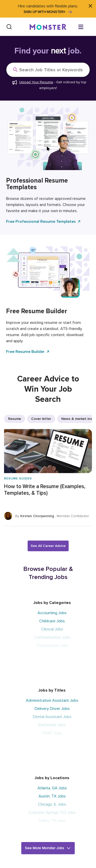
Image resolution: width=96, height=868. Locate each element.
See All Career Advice (48, 546)
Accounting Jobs (52, 613)
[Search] (9, 27)
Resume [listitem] (15, 419)
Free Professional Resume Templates (44, 222)
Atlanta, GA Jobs (52, 788)
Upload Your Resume (36, 82)
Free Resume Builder (28, 352)
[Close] (90, 6)
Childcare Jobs (52, 621)
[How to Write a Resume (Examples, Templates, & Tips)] (48, 478)
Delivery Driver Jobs (52, 709)
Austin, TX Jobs (52, 796)
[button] (48, 848)
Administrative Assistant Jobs (52, 700)
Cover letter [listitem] (41, 419)
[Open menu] (86, 26)
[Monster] (48, 27)
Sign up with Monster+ (48, 12)
